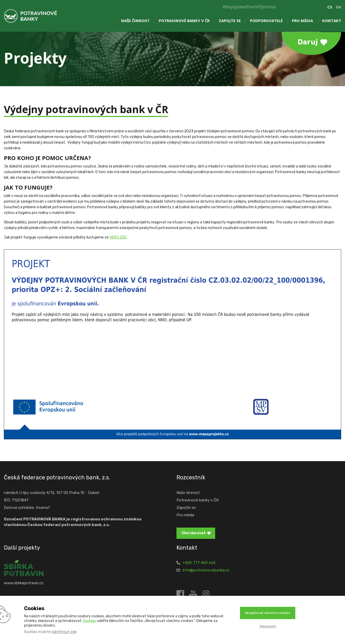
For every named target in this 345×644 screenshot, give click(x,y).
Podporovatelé (266, 21)
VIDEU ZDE (118, 237)
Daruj (308, 42)
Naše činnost (135, 21)
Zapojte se (230, 21)
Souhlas (90, 621)
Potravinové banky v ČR (184, 21)
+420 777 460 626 (199, 563)
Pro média (302, 21)
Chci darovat (194, 533)
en (339, 7)
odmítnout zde (64, 632)
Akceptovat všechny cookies (268, 613)
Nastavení (268, 626)
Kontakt (332, 21)
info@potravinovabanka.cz (206, 570)
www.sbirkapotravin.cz (24, 583)
